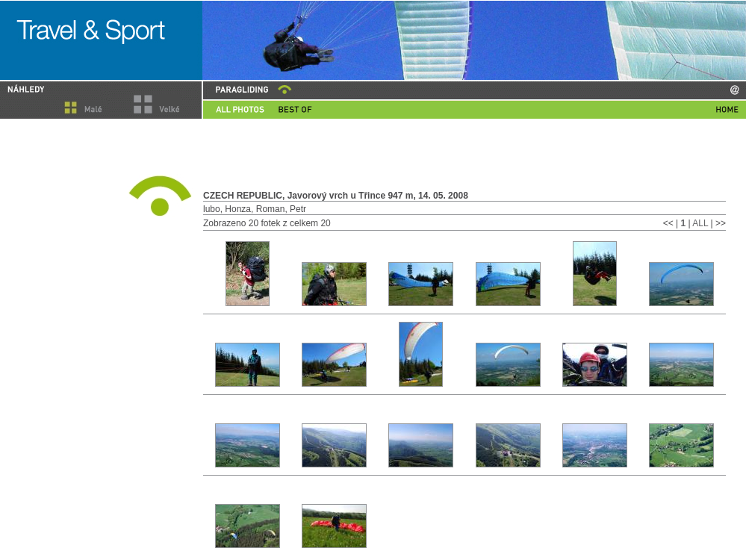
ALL (701, 223)
